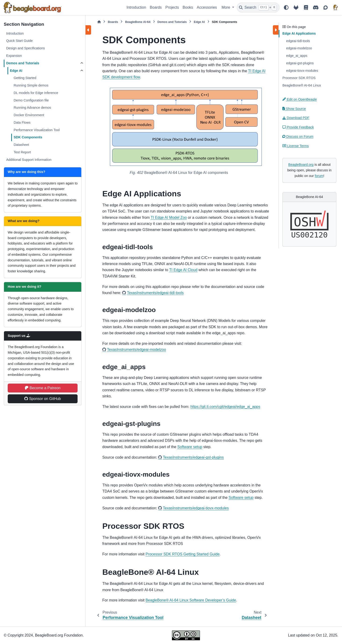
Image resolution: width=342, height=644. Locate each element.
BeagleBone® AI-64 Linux (302, 85)
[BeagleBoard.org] (335, 7)
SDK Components (28, 137)
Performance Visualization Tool (37, 130)
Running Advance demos (32, 108)
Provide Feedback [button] (298, 127)
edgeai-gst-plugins (300, 63)
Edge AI (16, 71)
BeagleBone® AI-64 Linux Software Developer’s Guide (191, 600)
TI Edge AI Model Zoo (169, 218)
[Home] (99, 22)
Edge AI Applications (299, 33)
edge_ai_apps (297, 56)
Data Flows (22, 122)
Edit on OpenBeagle (300, 99)
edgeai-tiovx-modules (302, 71)
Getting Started (25, 78)
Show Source (294, 109)
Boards (156, 7)
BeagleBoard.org (301, 165)
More (226, 7)
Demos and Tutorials (23, 63)
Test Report (22, 152)
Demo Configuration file (31, 100)
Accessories (207, 7)
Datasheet (21, 145)
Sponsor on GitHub (43, 399)
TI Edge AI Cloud (183, 270)
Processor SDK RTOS (299, 78)
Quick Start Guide (19, 41)
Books (188, 7)
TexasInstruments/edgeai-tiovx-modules (196, 508)
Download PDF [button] (296, 118)
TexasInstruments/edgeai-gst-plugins (193, 457)
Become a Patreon (43, 388)
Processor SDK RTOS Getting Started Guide (183, 554)
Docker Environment (29, 115)
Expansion (14, 56)
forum (319, 176)
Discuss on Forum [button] (298, 137)
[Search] (258, 7)
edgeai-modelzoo (299, 48)
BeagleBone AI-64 (138, 22)
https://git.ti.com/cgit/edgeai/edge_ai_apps (225, 407)
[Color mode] (286, 7)
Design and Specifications (25, 48)
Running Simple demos (31, 85)
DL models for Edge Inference (36, 93)
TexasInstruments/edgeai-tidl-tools (155, 293)
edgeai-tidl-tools (298, 41)
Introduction (136, 7)
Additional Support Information (29, 160)
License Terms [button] (296, 146)
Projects (172, 7)
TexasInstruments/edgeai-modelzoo (137, 350)
